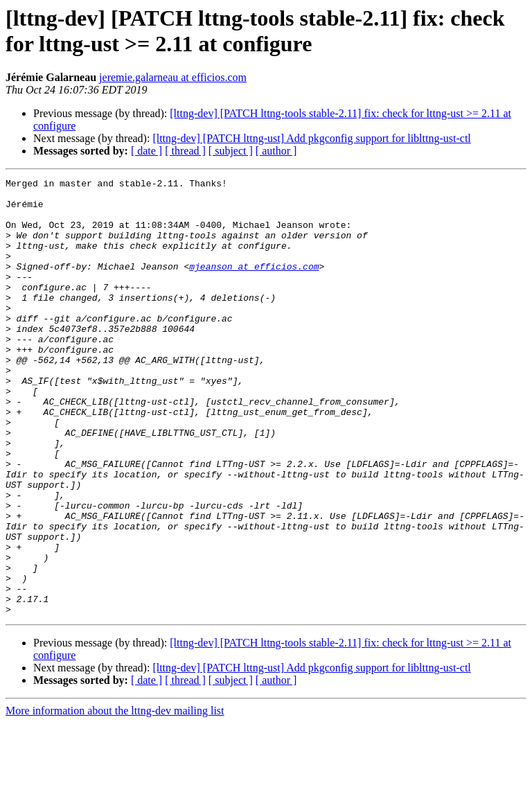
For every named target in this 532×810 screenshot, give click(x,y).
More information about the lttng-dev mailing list (115, 798)
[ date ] (147, 151)
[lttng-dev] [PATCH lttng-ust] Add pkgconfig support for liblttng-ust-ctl (311, 138)
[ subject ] (231, 151)
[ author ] (276, 151)
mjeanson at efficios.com (254, 285)
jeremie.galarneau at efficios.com (173, 77)
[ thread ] (185, 151)
